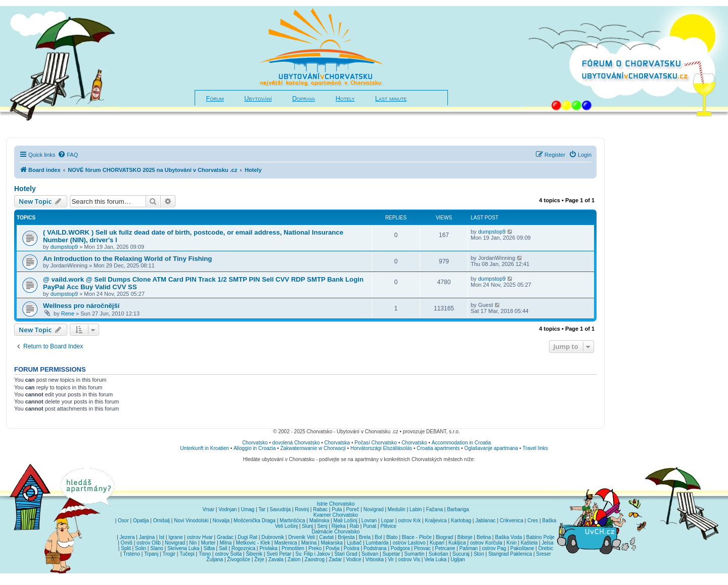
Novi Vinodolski (191, 521)
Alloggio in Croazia (255, 448)
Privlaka (268, 548)
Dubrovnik (273, 537)
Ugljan (458, 559)
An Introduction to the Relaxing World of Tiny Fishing (127, 259)
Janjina (147, 537)
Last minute (391, 99)
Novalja (221, 521)
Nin (193, 543)
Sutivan (370, 554)
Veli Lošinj (286, 526)
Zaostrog (315, 559)
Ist (162, 537)
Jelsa (547, 543)
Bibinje (465, 537)
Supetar (391, 554)
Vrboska (375, 559)
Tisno (205, 554)
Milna (225, 543)
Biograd (444, 537)
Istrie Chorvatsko (335, 504)
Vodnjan (227, 509)
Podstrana (375, 548)
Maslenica (286, 543)
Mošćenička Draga (255, 521)
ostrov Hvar (200, 537)
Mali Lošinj (345, 521)
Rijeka (339, 526)
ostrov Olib (149, 543)
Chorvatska (337, 443)
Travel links (535, 448)
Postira (352, 548)
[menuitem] (68, 155)
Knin (512, 543)
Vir (391, 559)
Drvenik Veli (302, 537)
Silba (209, 548)
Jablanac (485, 521)
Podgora (400, 548)
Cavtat (326, 537)
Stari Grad (346, 554)
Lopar (388, 521)
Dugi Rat (247, 537)
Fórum (215, 99)
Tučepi (187, 554)
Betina (484, 537)
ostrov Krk (409, 521)
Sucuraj (461, 554)
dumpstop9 (64, 247)
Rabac (320, 509)
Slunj (307, 526)
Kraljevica (436, 521)
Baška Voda (508, 537)
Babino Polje (540, 537)
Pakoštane (522, 548)
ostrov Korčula (486, 543)
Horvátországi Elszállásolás (381, 448)
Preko (315, 548)
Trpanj (151, 554)
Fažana (435, 509)
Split (126, 548)
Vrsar (208, 509)
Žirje (259, 559)
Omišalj (162, 521)
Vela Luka (435, 559)
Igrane (175, 537)
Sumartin (415, 554)
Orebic (546, 548)
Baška (550, 521)
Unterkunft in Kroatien (204, 448)
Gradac (225, 537)
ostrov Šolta (228, 554)
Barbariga (458, 509)
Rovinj (302, 509)
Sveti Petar (279, 554)
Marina (309, 543)
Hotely (345, 99)
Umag (247, 509)
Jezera (127, 537)
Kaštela (529, 543)
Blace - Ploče (417, 537)
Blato (392, 537)
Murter (208, 543)
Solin (141, 548)
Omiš (127, 543)
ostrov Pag (494, 548)
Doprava (304, 99)
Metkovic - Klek (253, 543)
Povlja (332, 548)
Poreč (352, 509)
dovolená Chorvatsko (296, 443)
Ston (479, 554)
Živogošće (239, 559)
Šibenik (254, 554)
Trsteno (131, 554)
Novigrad (374, 509)
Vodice (353, 559)
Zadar (335, 559)
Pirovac (422, 548)
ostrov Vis (409, 559)
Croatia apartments (438, 448)
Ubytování (258, 99)
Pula (337, 509)
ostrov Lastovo (409, 543)
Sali (223, 548)
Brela (365, 537)
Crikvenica (511, 521)
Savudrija (280, 509)
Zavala (276, 559)
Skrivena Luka (183, 548)
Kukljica (457, 543)
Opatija (141, 521)
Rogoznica (243, 548)
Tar (262, 509)
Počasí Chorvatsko (376, 443)
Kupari (437, 543)
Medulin (397, 509)
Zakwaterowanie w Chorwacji (313, 448)
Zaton (294, 559)
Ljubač (354, 543)
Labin (416, 509)
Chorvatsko (255, 443)
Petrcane (445, 548)
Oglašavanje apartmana (491, 448)
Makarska (331, 543)
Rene (68, 313)
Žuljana (215, 559)
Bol (378, 537)
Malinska (319, 521)
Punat (370, 526)
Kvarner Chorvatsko (336, 515)
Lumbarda (377, 543)
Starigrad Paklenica (510, 554)
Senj (322, 526)
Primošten (293, 548)
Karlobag (461, 521)
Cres (533, 521)
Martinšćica (292, 521)
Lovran (369, 521)
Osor (123, 521)
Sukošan (439, 554)
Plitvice (388, 526)
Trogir (169, 554)
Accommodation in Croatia (461, 443)
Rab (354, 526)
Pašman (468, 548)
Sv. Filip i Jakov (313, 554)
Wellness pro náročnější (81, 306)
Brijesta (346, 537)
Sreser (544, 554)
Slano (157, 548)
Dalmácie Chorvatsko (335, 532)
